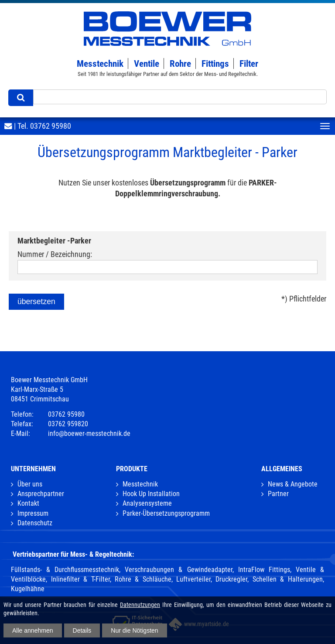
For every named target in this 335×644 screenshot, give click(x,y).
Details (82, 630)
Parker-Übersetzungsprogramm (166, 513)
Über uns (30, 484)
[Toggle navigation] (325, 126)
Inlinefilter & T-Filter (80, 579)
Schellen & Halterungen (288, 579)
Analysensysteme (147, 503)
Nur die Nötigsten (134, 630)
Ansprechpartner (41, 494)
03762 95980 (51, 126)
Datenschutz (35, 523)
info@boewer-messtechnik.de (89, 433)
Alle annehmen (33, 630)
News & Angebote (293, 484)
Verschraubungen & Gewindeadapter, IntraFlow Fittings (207, 570)
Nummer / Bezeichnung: (55, 254)
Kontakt (28, 503)
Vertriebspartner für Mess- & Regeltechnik (72, 554)
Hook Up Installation (151, 494)
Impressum (33, 513)
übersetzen (36, 301)
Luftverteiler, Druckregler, (212, 579)
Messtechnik (140, 484)
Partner (278, 494)
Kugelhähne (28, 589)
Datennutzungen (140, 605)
